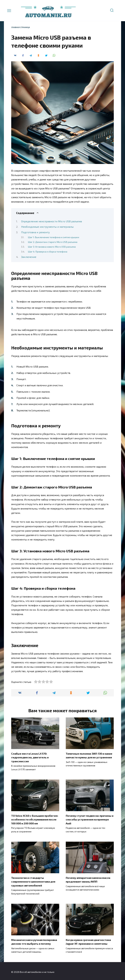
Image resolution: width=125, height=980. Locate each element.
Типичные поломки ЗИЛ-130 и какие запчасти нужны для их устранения (89, 755)
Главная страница (21, 27)
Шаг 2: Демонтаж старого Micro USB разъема (53, 242)
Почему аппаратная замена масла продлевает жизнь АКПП (88, 878)
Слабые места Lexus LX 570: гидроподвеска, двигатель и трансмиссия (30, 757)
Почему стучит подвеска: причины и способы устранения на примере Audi (90, 819)
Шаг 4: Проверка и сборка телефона (48, 251)
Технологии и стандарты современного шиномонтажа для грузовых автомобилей (33, 880)
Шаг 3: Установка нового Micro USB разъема (52, 247)
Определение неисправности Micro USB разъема (52, 221)
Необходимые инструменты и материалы (47, 227)
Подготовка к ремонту (35, 232)
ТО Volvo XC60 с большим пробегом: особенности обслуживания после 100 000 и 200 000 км (35, 819)
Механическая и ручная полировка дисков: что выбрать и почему (34, 940)
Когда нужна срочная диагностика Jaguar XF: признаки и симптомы (88, 940)
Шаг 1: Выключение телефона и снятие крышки (53, 237)
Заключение (29, 257)
